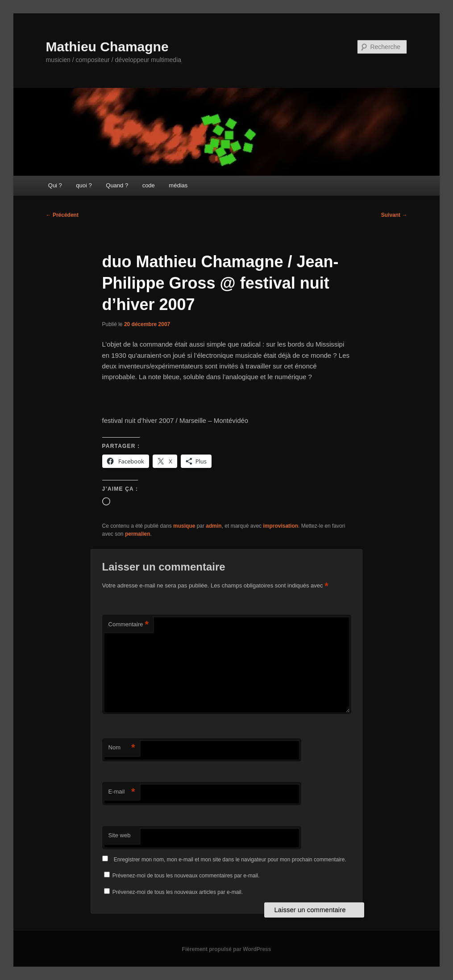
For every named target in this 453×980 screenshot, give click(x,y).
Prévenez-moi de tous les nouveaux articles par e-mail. (178, 892)
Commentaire (129, 625)
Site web (120, 835)
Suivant (394, 215)
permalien (138, 534)
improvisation (281, 526)
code (149, 185)
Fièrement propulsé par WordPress (227, 949)
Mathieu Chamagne (107, 47)
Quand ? (117, 185)
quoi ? (84, 185)
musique (184, 526)
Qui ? (55, 185)
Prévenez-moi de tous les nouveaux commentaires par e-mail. (186, 876)
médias (178, 185)
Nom (122, 748)
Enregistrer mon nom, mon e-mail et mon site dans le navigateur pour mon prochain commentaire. (230, 860)
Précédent (62, 215)
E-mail (122, 792)
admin (214, 526)
